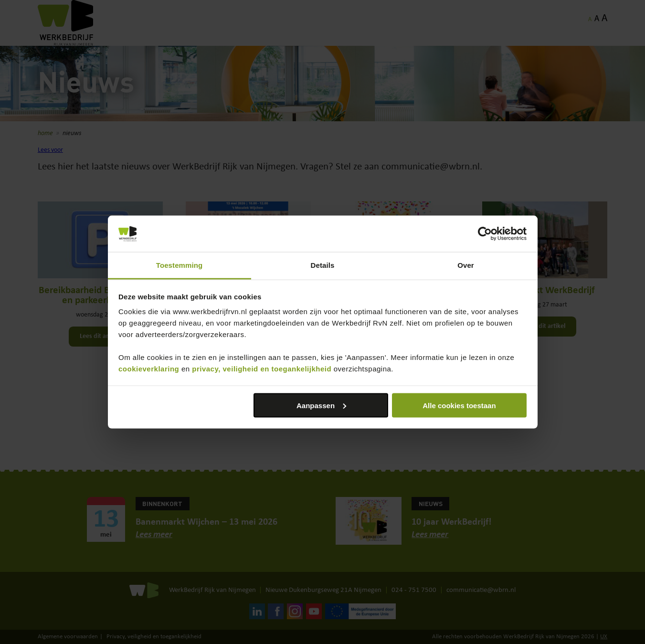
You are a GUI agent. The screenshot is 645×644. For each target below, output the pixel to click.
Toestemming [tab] (180, 265)
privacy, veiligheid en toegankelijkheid (262, 369)
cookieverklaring (149, 369)
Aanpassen (321, 405)
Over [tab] (466, 265)
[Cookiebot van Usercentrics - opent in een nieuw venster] (485, 234)
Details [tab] (323, 265)
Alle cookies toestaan (459, 405)
